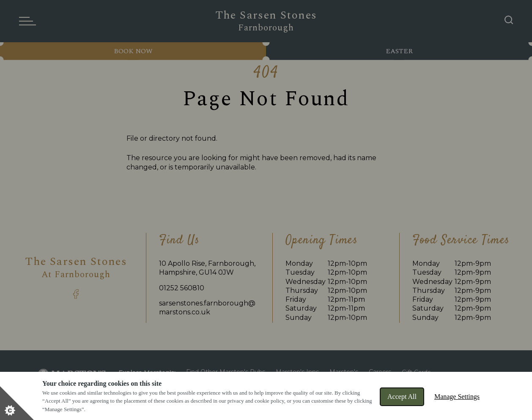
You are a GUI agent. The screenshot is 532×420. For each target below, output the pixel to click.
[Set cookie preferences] (17, 403)
